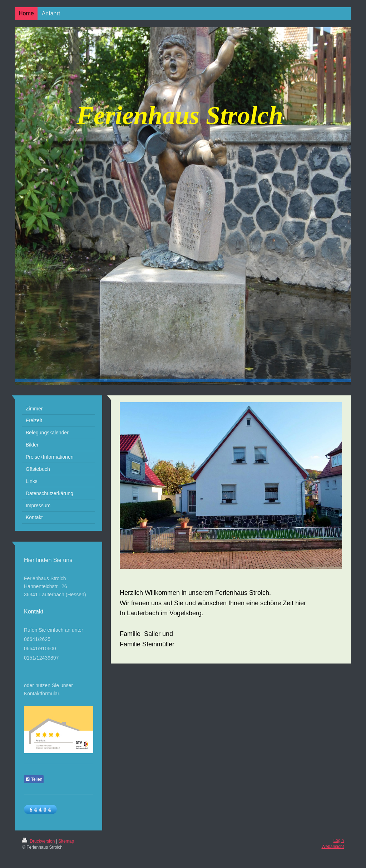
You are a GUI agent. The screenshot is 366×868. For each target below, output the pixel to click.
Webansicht (333, 847)
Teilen (34, 779)
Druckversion (39, 841)
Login (339, 840)
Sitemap (66, 841)
